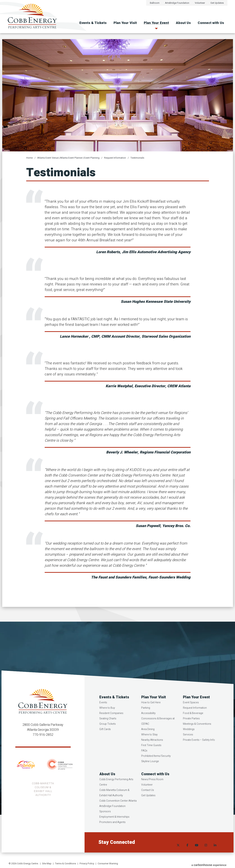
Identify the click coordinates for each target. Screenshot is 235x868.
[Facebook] (187, 851)
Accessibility (148, 721)
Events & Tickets (93, 23)
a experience (209, 864)
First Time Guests (151, 754)
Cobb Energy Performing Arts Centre (117, 790)
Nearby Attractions (152, 748)
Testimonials (137, 158)
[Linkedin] (215, 851)
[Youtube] (196, 851)
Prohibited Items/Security (156, 764)
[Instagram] (205, 851)
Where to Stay (149, 743)
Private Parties (191, 727)
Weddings (189, 738)
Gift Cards (105, 738)
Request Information (115, 158)
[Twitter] (178, 851)
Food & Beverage (193, 721)
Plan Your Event (156, 23)
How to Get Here (151, 711)
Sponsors (105, 820)
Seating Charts (108, 727)
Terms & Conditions (66, 863)
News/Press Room (152, 788)
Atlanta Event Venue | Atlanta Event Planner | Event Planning (68, 158)
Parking (146, 716)
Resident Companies (112, 721)
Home (29, 158)
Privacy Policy (87, 863)
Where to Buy (108, 716)
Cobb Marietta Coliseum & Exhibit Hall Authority (115, 801)
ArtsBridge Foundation (177, 3)
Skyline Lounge (150, 770)
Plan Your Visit (125, 23)
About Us (183, 23)
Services (188, 743)
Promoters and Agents (113, 830)
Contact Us (148, 798)
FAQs (144, 759)
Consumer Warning (108, 863)
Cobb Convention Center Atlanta (118, 809)
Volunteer (200, 3)
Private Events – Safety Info (199, 748)
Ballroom (155, 3)
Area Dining (148, 738)
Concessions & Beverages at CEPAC (158, 730)
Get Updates (217, 3)
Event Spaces (191, 711)
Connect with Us (211, 23)
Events (104, 711)
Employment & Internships (115, 825)
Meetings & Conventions (197, 732)
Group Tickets (108, 732)
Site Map (47, 863)
